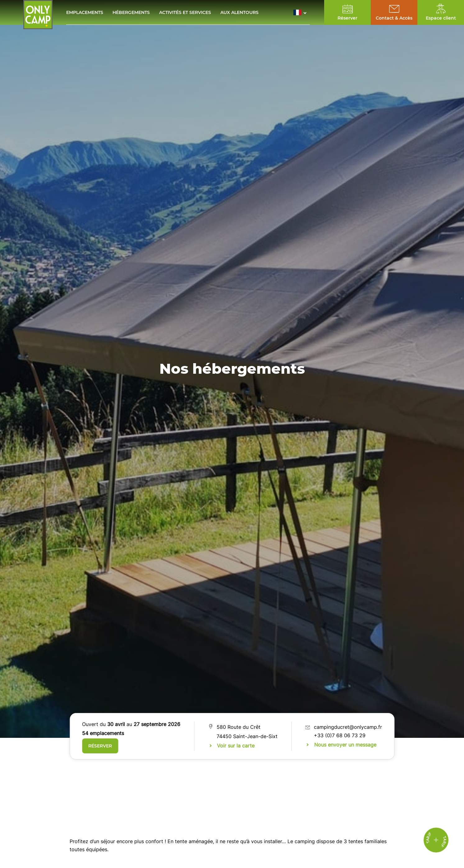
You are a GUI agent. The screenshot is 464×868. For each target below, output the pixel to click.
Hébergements (131, 12)
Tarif (443, 842)
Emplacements (85, 12)
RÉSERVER (100, 746)
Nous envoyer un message (345, 745)
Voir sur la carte (236, 746)
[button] (302, 12)
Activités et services (185, 12)
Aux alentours (239, 12)
